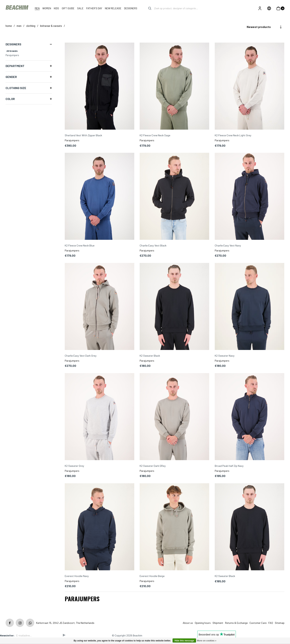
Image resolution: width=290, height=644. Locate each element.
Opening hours (203, 623)
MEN (19, 26)
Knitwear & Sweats (51, 26)
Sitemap (280, 623)
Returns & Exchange (236, 623)
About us (188, 623)
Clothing (31, 26)
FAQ (271, 623)
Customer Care (258, 623)
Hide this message (184, 641)
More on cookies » (207, 641)
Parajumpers (12, 55)
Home (9, 26)
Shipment (218, 623)
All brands (12, 51)
